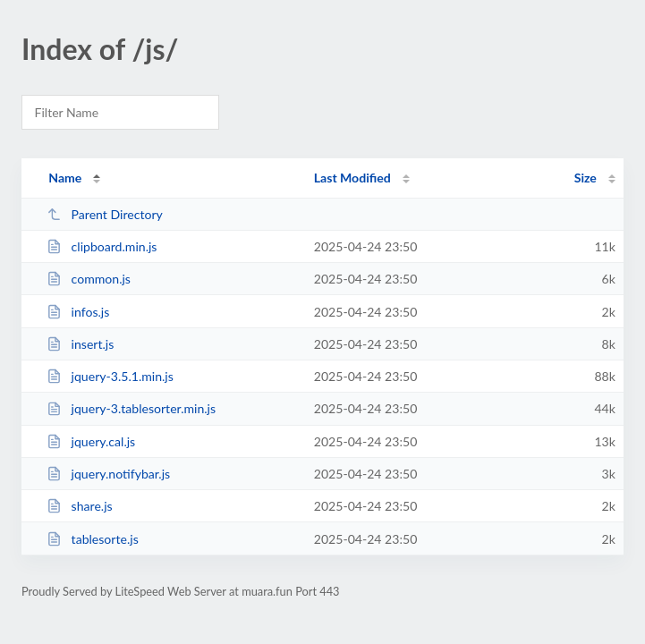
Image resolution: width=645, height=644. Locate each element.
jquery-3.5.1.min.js (110, 376)
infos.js (78, 312)
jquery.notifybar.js (108, 474)
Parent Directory (105, 214)
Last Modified (352, 178)
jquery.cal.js (91, 441)
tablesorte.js (93, 539)
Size (586, 178)
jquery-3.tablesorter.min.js (131, 408)
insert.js (80, 344)
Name (65, 178)
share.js (79, 506)
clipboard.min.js (102, 246)
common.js (89, 279)
